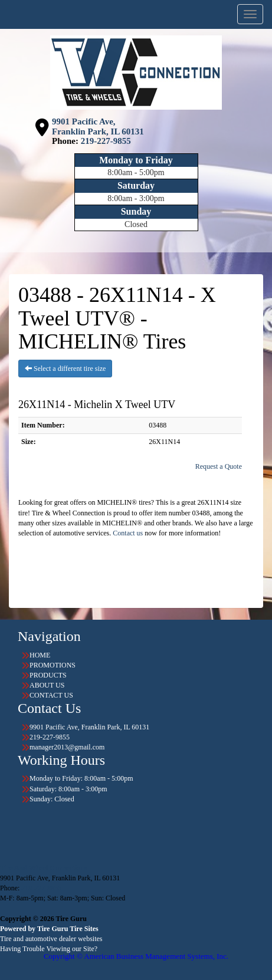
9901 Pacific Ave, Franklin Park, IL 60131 (98, 126)
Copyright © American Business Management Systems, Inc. (136, 956)
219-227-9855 (106, 141)
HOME (40, 655)
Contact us (128, 533)
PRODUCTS (48, 675)
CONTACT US (51, 695)
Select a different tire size (65, 369)
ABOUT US (47, 685)
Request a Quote (219, 466)
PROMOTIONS (53, 665)
